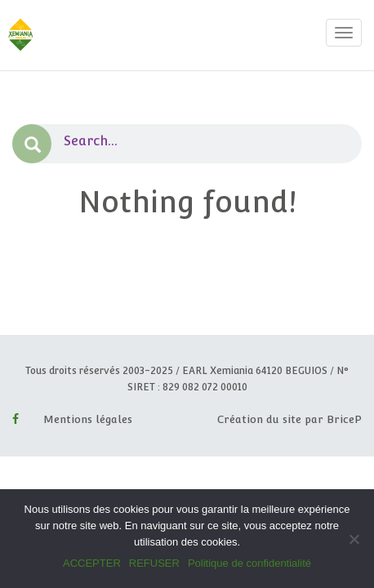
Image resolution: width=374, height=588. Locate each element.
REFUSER (154, 563)
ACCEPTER (92, 563)
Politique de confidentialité (249, 563)
